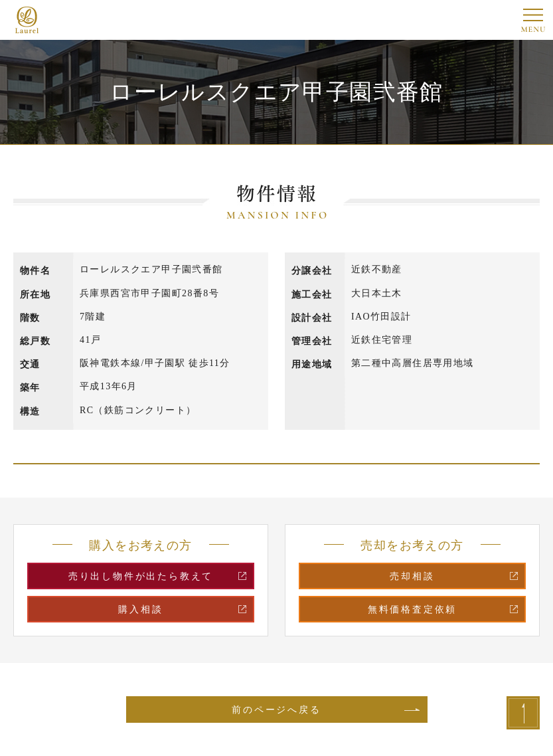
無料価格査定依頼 (412, 610)
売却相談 (412, 576)
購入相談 (140, 610)
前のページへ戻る (276, 710)
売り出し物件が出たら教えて (141, 576)
